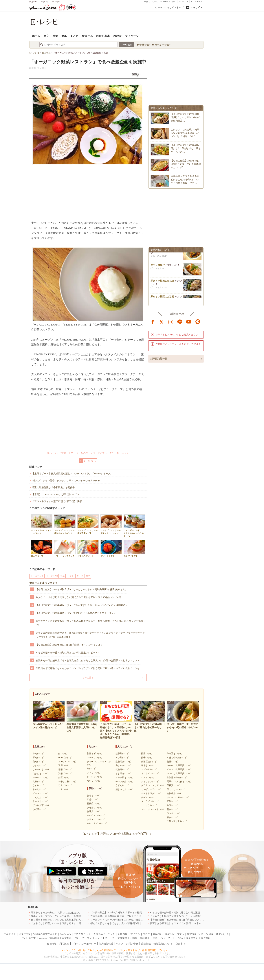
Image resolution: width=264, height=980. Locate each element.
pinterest (198, 322)
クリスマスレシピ (96, 819)
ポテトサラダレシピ (151, 793)
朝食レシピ (172, 809)
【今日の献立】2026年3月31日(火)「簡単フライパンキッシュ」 (69, 645)
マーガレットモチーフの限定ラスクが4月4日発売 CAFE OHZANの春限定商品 (132, 920)
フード (80, 576)
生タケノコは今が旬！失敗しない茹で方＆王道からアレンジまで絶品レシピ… (185, 133)
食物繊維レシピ (175, 793)
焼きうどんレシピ (124, 789)
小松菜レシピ (39, 809)
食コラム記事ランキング (43, 583)
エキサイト (196, 7)
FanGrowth (65, 934)
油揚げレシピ (65, 773)
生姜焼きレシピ (123, 762)
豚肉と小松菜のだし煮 (162, 282)
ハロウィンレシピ (96, 815)
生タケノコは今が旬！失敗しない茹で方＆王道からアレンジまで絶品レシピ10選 (79, 597)
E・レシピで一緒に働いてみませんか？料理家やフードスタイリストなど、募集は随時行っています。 (117, 950)
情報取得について (163, 944)
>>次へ (92, 461)
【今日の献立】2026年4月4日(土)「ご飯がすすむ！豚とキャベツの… (186, 148)
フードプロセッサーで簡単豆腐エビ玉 (88, 524)
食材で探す (145, 45)
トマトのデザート (88, 549)
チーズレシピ (65, 758)
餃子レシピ (147, 758)
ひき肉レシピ (39, 765)
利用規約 (64, 944)
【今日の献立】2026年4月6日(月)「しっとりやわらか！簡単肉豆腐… (186, 117)
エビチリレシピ (149, 769)
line (180, 322)
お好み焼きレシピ (124, 778)
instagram (171, 322)
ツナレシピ (64, 789)
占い (174, 2)
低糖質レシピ (173, 785)
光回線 (210, 934)
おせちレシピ (93, 795)
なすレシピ (38, 785)
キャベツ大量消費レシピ (179, 765)
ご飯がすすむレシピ (177, 821)
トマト (71, 576)
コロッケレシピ (149, 805)
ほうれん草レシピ (41, 805)
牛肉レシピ (38, 754)
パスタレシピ (148, 778)
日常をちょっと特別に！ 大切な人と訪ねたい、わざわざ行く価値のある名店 (72, 913)
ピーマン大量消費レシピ (179, 769)
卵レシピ (63, 754)
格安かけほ (222, 934)
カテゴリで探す (163, 45)
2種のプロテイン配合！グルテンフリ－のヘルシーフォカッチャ (66, 480)
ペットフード (168, 938)
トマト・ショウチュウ (65, 549)
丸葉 (63, 576)
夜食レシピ (172, 817)
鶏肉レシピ (38, 762)
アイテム (135, 934)
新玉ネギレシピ (95, 754)
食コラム (87, 36)
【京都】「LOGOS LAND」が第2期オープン (56, 494)
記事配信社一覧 (159, 359)
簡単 (64, 36)
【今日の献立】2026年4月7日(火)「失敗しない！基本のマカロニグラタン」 (76, 613)
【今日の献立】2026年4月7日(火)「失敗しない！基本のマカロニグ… (186, 164)
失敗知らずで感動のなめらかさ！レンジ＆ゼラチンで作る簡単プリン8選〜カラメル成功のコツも (88, 668)
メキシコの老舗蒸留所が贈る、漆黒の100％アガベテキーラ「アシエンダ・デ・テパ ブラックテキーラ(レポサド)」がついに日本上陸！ (90, 635)
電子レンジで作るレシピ (179, 782)
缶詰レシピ (172, 762)
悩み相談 (54, 938)
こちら (154, 957)
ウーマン (87, 938)
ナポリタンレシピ (150, 782)
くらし (155, 2)
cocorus (43, 938)
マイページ (132, 36)
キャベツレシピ (40, 778)
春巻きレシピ (148, 765)
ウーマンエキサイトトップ (169, 7)
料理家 (118, 36)
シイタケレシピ (95, 777)
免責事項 (180, 944)
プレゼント (183, 2)
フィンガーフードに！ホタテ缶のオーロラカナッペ (134, 526)
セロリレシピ (93, 781)
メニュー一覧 (197, 2)
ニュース (110, 938)
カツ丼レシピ (122, 758)
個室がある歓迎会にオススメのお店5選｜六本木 (176, 923)
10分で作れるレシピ (177, 758)
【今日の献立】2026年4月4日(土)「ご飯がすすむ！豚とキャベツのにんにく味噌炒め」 (82, 605)
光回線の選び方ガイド (45, 934)
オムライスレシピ (150, 773)
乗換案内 (122, 938)
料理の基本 (103, 36)
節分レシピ (92, 799)
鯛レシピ (91, 769)
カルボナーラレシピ (151, 789)
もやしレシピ (39, 789)
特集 (55, 36)
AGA (180, 938)
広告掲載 (146, 944)
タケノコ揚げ (158, 266)
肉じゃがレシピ (123, 765)
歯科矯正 (145, 938)
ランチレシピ (173, 813)
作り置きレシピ (175, 754)
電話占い (158, 934)
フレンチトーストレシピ (153, 809)
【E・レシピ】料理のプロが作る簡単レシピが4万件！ (116, 834)
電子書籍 (206, 938)
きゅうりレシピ (40, 801)
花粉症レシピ (93, 804)
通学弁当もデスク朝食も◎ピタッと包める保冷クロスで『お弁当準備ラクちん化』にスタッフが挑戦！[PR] (91, 623)
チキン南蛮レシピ (124, 782)
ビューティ (165, 2)
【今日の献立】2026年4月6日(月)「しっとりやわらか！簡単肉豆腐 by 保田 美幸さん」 (81, 589)
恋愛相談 (67, 938)
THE (88, 576)
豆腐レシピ (64, 765)
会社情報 (52, 944)
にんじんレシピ (40, 797)
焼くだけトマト (134, 549)
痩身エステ (192, 938)
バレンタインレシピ (97, 823)
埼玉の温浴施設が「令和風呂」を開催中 (53, 487)
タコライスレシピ (150, 801)
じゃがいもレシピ (41, 769)
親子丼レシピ (122, 754)
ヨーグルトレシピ (67, 762)
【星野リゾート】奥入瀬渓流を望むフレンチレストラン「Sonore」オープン (72, 474)
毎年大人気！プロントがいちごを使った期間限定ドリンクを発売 (65, 916)
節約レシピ (172, 801)
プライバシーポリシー (84, 944)
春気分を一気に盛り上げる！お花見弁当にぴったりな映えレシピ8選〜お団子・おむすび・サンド (88, 660)
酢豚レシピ (147, 754)
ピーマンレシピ (40, 793)
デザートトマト (111, 549)
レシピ (98, 938)
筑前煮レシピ (122, 769)
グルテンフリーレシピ (178, 797)
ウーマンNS (52, 576)
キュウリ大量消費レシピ (179, 773)
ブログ (146, 934)
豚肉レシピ (38, 758)
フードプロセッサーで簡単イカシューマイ (111, 524)
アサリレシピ (93, 773)
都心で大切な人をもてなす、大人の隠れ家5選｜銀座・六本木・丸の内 (128, 923)
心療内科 (122, 934)
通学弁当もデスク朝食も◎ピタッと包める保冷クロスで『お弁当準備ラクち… (185, 180)
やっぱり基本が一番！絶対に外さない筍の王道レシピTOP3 (67, 653)
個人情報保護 (106, 944)
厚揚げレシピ (65, 769)
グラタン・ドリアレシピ (153, 785)
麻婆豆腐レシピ (149, 762)
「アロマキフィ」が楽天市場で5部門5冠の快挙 (57, 501)
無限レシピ (172, 805)
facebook (153, 322)
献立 (46, 36)
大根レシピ (38, 782)
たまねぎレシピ (40, 773)
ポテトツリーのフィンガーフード (42, 524)
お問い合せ (132, 944)
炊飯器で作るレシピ (177, 778)
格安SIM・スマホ (175, 934)
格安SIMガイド (195, 934)
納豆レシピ (64, 778)
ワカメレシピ (65, 785)
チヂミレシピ (148, 797)
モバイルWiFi (29, 938)
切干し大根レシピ (67, 782)
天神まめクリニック (104, 934)
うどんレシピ (122, 785)
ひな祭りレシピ (95, 808)
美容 (155, 938)
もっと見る (88, 678)
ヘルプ (120, 944)
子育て (147, 2)
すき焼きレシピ (123, 773)
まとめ (74, 36)
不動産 (134, 938)
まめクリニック (82, 934)
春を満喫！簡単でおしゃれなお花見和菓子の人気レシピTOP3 (63, 920)
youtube (189, 322)
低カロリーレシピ (176, 789)
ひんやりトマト (42, 549)
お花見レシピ (93, 811)
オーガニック (37, 576)
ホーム (36, 36)
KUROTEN (24, 934)
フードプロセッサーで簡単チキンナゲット (65, 524)
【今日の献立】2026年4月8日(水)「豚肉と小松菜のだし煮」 (122, 913)
